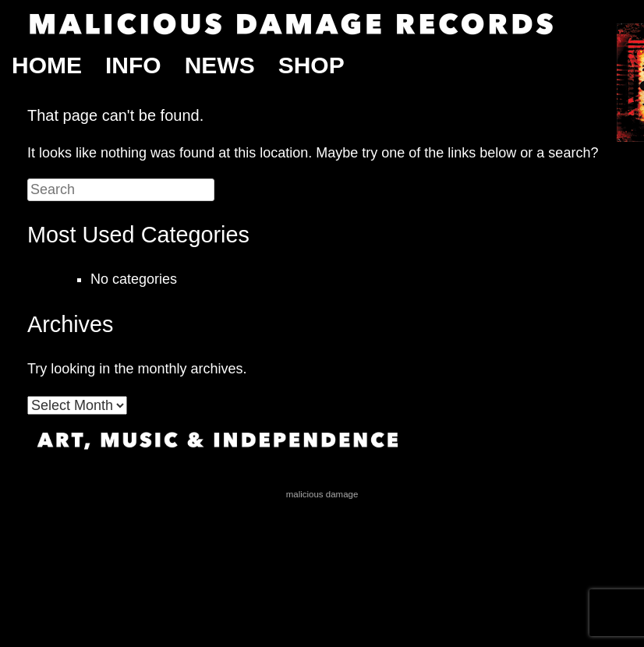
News (220, 65)
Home (47, 65)
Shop (311, 65)
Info (133, 65)
